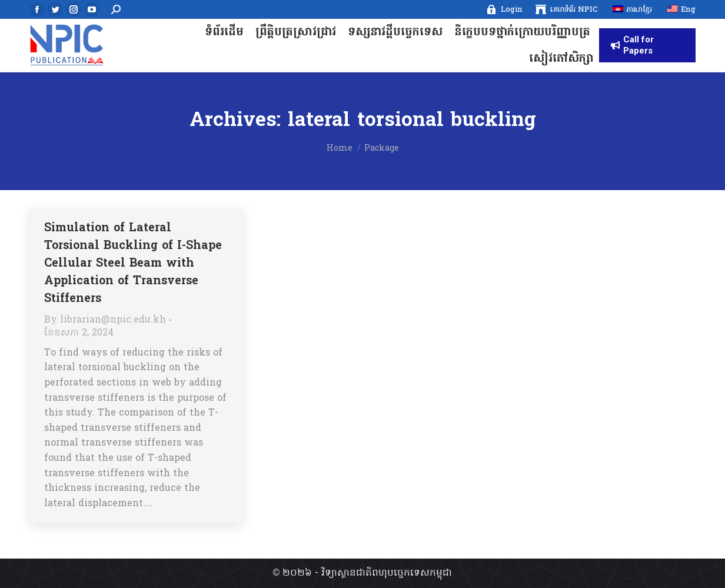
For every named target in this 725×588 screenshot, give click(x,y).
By (105, 320)
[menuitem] (504, 10)
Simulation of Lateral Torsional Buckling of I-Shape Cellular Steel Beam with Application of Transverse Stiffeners (133, 264)
